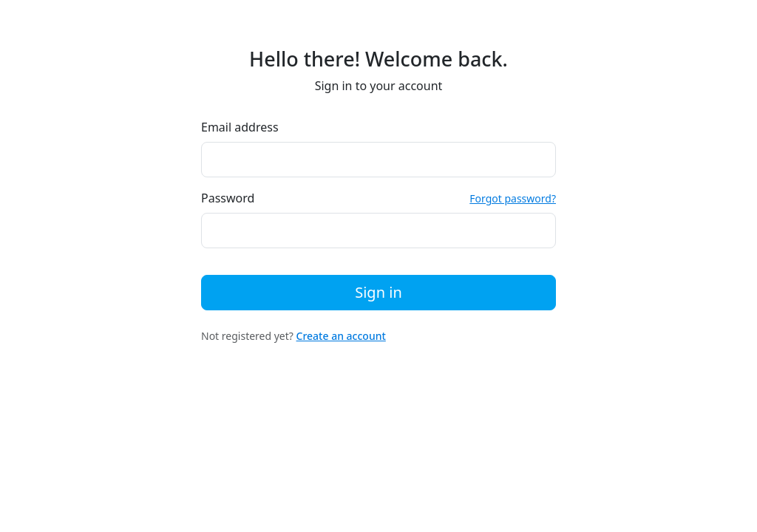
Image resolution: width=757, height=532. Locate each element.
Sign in (378, 292)
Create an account (341, 336)
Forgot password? (513, 198)
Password (228, 198)
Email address (240, 127)
